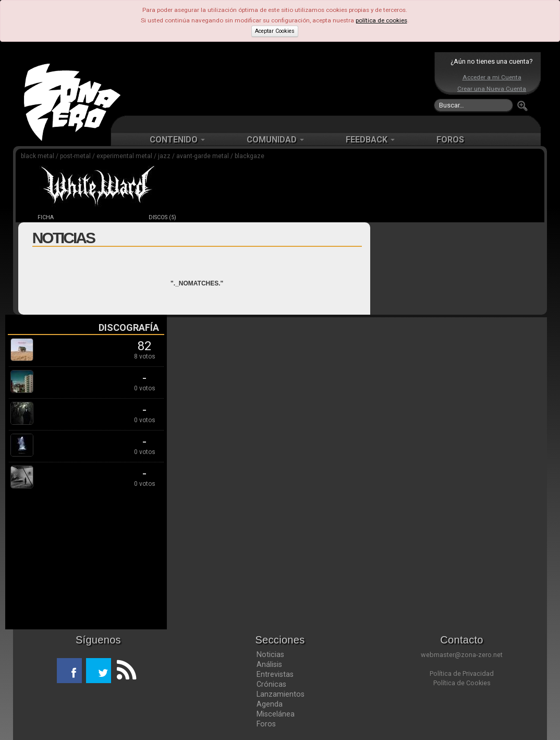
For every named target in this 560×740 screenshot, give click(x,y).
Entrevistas (275, 674)
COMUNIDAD (275, 140)
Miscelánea (276, 714)
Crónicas (271, 684)
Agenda (270, 704)
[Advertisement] (277, 83)
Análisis (269, 664)
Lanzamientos (281, 694)
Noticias (270, 654)
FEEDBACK (370, 140)
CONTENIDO (177, 140)
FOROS (450, 140)
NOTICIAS (104, 217)
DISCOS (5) (162, 217)
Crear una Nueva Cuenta (492, 89)
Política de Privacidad (462, 673)
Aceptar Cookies (275, 31)
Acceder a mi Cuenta (492, 77)
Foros (266, 724)
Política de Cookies (462, 683)
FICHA (46, 217)
